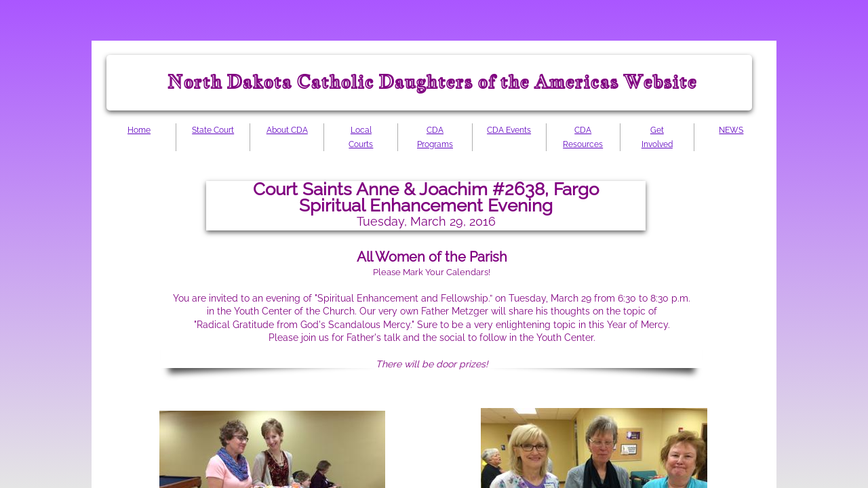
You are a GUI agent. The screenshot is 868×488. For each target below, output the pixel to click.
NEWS (731, 130)
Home (139, 130)
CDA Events (509, 130)
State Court (213, 130)
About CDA (287, 130)
